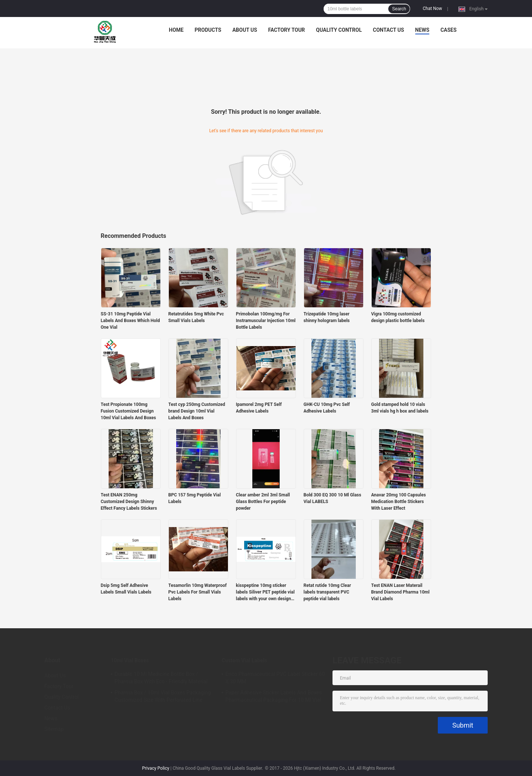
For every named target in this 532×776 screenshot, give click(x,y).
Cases (449, 30)
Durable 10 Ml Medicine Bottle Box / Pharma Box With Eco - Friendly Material (161, 678)
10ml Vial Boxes (130, 660)
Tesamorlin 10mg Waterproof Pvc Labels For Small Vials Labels (198, 592)
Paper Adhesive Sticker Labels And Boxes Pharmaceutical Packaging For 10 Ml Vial (274, 696)
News (422, 30)
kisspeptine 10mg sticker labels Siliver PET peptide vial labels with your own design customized (265, 592)
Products (208, 30)
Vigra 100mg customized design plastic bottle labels (398, 317)
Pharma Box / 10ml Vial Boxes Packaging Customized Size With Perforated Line (163, 696)
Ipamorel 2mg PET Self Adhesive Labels (259, 408)
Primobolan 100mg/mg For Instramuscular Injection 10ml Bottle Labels (266, 321)
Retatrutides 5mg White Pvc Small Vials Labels (196, 317)
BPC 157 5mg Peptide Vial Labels (195, 498)
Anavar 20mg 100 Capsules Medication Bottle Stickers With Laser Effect (399, 502)
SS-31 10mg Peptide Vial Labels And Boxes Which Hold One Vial (130, 321)
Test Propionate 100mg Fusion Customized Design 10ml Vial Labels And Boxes (129, 411)
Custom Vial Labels (244, 660)
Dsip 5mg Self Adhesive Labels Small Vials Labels (126, 589)
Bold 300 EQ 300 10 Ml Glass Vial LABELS (332, 498)
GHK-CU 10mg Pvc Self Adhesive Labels (327, 408)
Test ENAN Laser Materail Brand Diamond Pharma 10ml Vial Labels (400, 592)
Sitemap (54, 729)
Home (176, 30)
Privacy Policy (156, 768)
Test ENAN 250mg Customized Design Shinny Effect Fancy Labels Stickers (129, 502)
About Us (245, 30)
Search (399, 9)
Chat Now (432, 8)
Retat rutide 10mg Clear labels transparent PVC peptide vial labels (328, 592)
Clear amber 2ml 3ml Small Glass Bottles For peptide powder (263, 502)
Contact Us (388, 30)
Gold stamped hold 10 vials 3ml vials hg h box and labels (400, 408)
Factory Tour (287, 30)
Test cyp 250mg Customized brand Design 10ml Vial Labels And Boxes (197, 411)
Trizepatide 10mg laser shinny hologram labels (327, 317)
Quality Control (339, 30)
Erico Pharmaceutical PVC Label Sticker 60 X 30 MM (275, 678)
